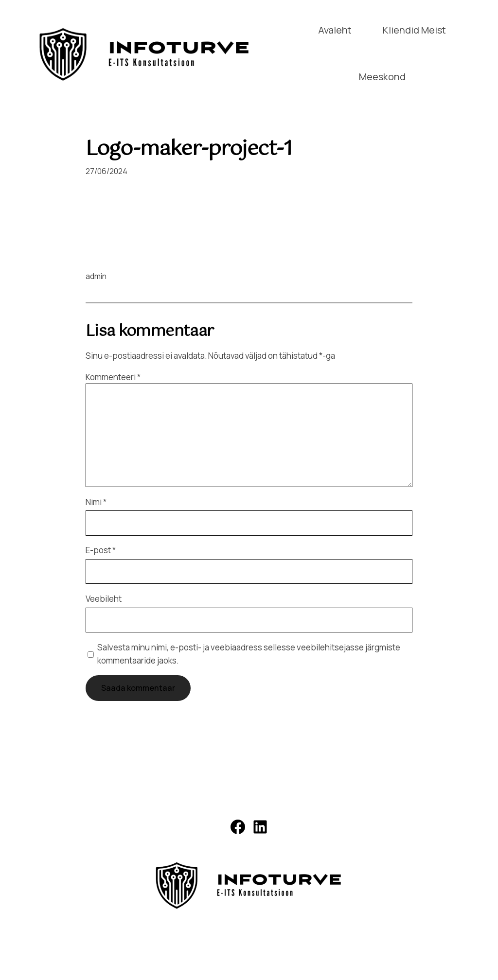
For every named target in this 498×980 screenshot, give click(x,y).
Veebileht (104, 599)
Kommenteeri (113, 377)
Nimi (96, 502)
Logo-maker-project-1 (189, 150)
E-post (101, 550)
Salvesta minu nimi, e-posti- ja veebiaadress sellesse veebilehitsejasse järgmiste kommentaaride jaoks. (249, 654)
